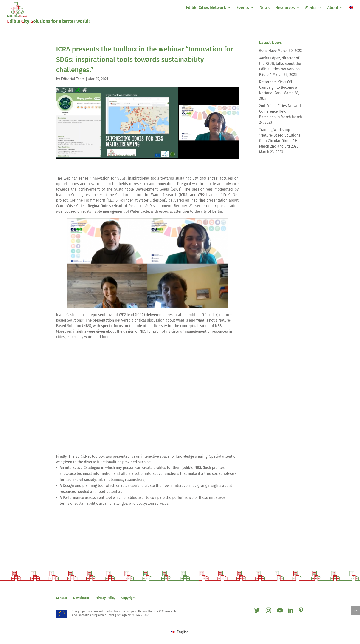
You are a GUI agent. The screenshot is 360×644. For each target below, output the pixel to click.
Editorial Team (73, 79)
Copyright (129, 598)
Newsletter (81, 598)
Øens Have (268, 51)
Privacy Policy (105, 598)
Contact (62, 598)
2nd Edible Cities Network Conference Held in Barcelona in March (280, 111)
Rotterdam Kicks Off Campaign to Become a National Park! (278, 87)
